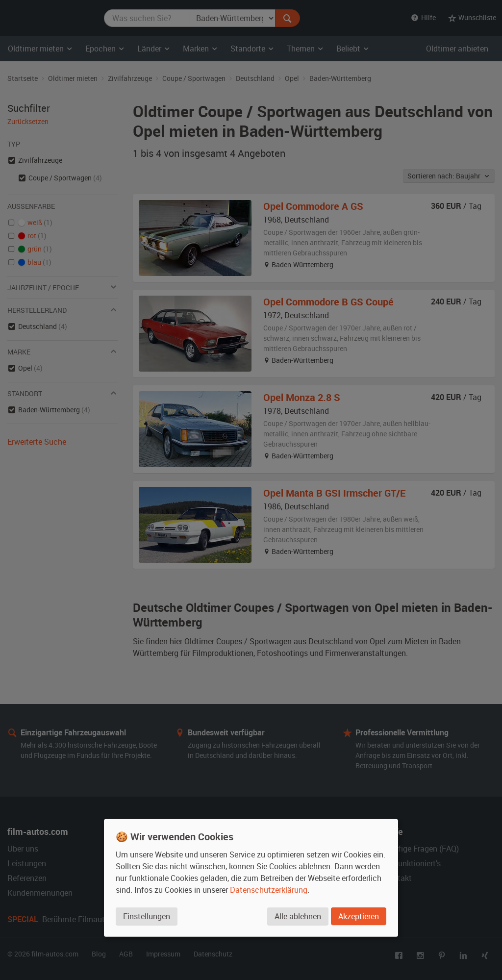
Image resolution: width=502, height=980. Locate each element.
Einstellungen (147, 916)
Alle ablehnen (298, 916)
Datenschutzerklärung (269, 890)
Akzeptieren (359, 916)
